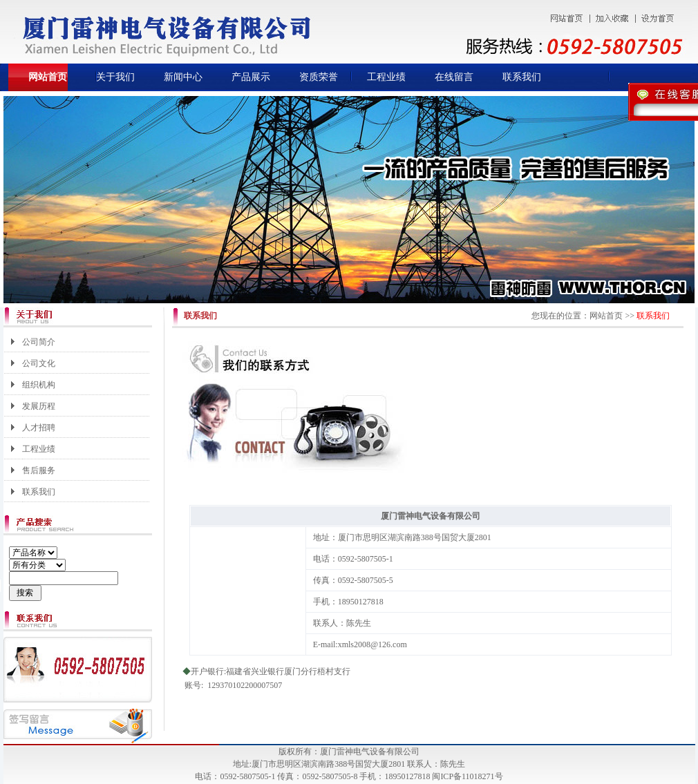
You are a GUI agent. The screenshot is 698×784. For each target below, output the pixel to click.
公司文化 (39, 363)
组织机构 (39, 385)
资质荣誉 (319, 77)
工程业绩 (386, 77)
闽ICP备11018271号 (467, 776)
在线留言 (454, 77)
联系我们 (522, 77)
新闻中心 (183, 77)
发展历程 (39, 406)
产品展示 (251, 77)
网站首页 (48, 77)
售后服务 (39, 470)
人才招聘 (39, 428)
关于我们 (115, 77)
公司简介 (39, 342)
